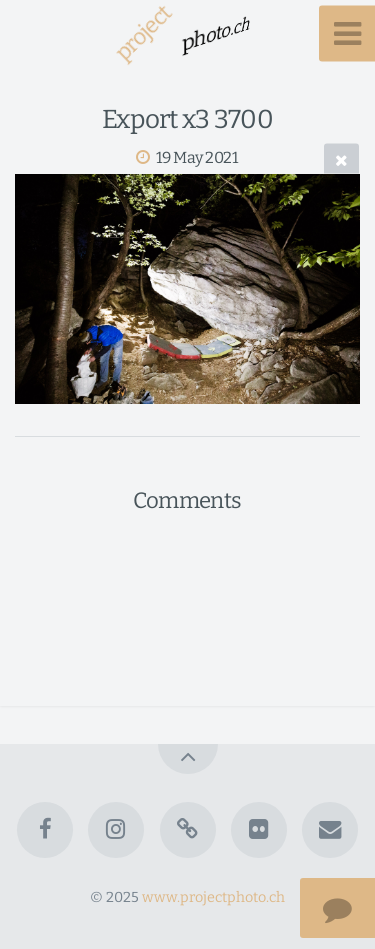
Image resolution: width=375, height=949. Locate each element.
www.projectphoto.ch (213, 897)
